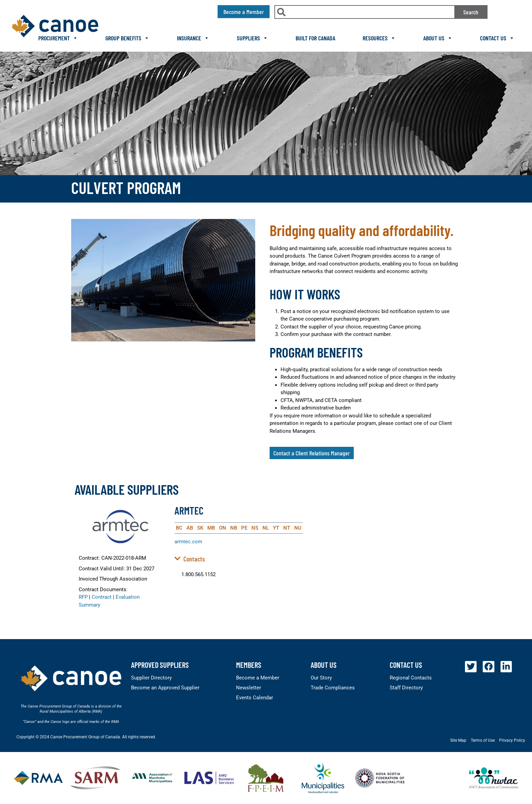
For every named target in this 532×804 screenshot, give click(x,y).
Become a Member (258, 678)
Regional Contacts (411, 678)
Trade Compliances (333, 688)
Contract (102, 597)
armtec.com (188, 542)
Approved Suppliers (160, 665)
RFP (83, 597)
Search (471, 12)
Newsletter (249, 688)
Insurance (193, 38)
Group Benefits (127, 38)
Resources (379, 38)
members (249, 665)
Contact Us (497, 38)
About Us (438, 38)
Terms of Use (483, 740)
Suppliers (252, 38)
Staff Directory (406, 688)
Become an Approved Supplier (165, 688)
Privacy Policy (512, 740)
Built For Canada (315, 38)
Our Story (321, 678)
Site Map (458, 740)
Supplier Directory (151, 678)
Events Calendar (255, 698)
